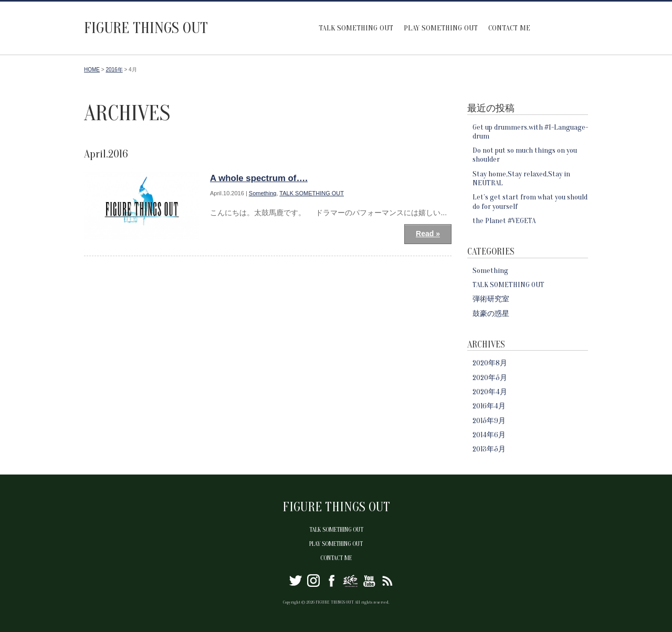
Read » (428, 234)
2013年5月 (489, 449)
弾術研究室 (491, 299)
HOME (92, 70)
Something (263, 193)
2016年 (114, 70)
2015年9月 (489, 421)
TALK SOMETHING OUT (356, 28)
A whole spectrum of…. (259, 178)
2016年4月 (489, 406)
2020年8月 (490, 363)
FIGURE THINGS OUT (146, 28)
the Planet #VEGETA (504, 221)
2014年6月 (489, 435)
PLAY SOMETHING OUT (441, 28)
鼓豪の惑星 (491, 314)
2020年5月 (490, 378)
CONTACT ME (509, 28)
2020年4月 (490, 392)
